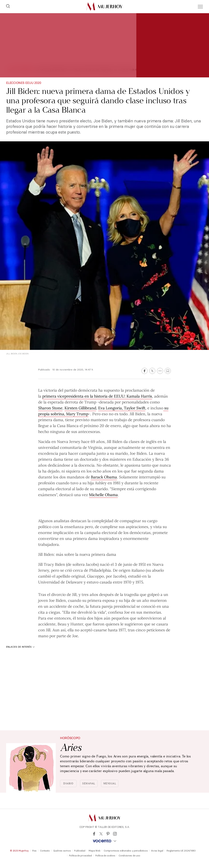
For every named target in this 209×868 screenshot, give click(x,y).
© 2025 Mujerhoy (19, 851)
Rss (34, 851)
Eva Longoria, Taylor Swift (122, 408)
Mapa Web (94, 851)
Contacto (45, 851)
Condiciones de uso (129, 856)
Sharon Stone (50, 408)
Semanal (89, 783)
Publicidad (80, 851)
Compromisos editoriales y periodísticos (126, 851)
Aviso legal (157, 851)
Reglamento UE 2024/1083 (181, 851)
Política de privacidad (80, 856)
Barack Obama (104, 477)
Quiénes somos (62, 851)
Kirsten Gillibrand (80, 408)
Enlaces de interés (20, 647)
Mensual (110, 783)
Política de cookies (105, 856)
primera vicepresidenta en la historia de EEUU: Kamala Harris (97, 396)
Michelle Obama (103, 494)
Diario (68, 783)
